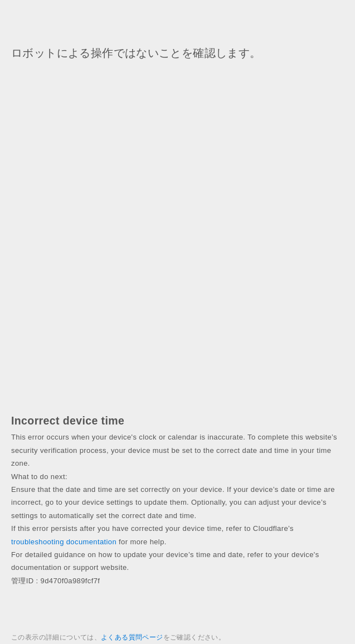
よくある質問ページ (132, 637)
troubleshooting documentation (64, 542)
